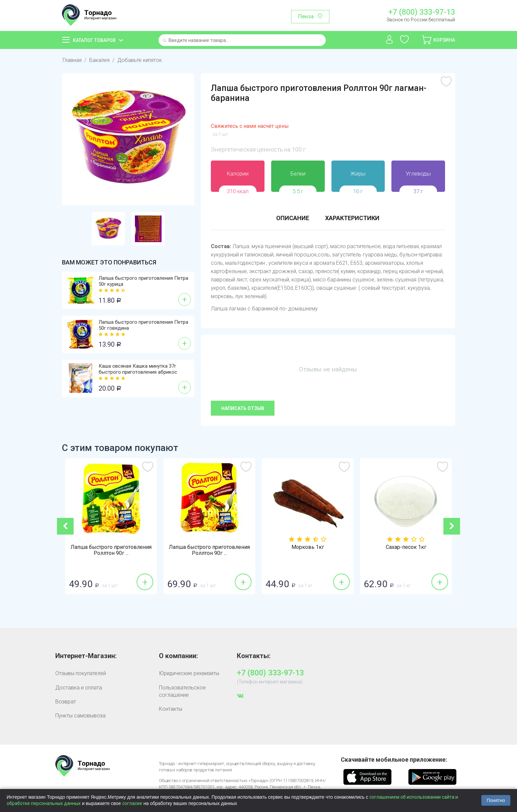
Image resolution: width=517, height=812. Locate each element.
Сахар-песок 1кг (406, 547)
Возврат (66, 702)
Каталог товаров (94, 40)
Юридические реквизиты (189, 673)
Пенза (306, 16)
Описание (293, 218)
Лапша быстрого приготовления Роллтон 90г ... (111, 550)
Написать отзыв (243, 408)
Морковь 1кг (308, 547)
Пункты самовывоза (80, 716)
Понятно (496, 800)
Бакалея (99, 60)
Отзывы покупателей (81, 673)
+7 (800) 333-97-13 (422, 12)
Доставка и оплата (79, 688)
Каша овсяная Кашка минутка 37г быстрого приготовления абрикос (138, 369)
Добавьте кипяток (140, 60)
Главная (72, 60)
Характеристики (352, 218)
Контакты (171, 709)
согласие (132, 803)
